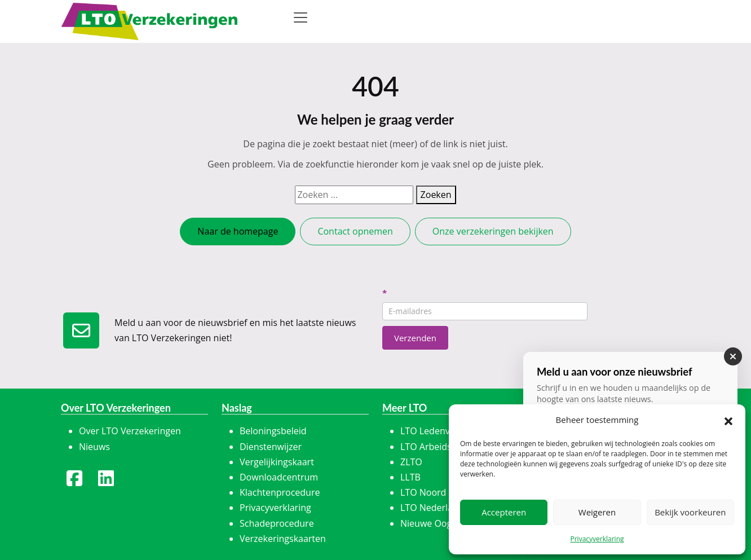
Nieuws (94, 447)
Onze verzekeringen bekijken (493, 231)
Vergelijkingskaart (277, 462)
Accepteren (504, 512)
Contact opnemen (355, 231)
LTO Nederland (432, 508)
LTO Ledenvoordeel (441, 431)
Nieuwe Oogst (430, 523)
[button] (728, 420)
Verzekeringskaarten (283, 539)
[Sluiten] (733, 356)
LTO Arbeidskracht (439, 447)
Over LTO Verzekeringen (130, 431)
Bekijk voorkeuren (690, 512)
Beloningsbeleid (273, 431)
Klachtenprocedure (280, 492)
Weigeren (597, 512)
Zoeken (436, 195)
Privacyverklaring (597, 539)
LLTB (410, 477)
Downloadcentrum (279, 477)
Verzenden (415, 338)
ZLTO (411, 462)
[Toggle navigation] (301, 17)
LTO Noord (423, 492)
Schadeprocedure (277, 523)
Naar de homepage (238, 231)
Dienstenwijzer (271, 447)
